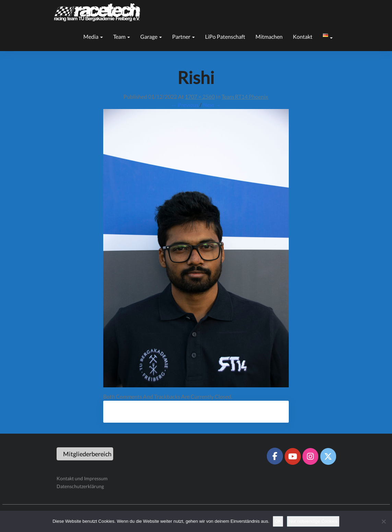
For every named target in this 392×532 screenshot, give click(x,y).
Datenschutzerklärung (80, 486)
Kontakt (303, 37)
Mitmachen (269, 37)
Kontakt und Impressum (82, 478)
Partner (183, 37)
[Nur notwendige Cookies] (383, 521)
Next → (212, 105)
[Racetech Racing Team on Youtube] (293, 456)
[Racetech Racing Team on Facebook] (275, 456)
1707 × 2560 (200, 96)
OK (278, 521)
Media (93, 37)
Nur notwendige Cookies (313, 521)
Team (122, 37)
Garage (151, 37)
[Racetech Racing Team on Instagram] (310, 456)
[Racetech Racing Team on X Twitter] (328, 456)
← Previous (185, 105)
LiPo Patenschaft (225, 37)
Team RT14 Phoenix (245, 96)
